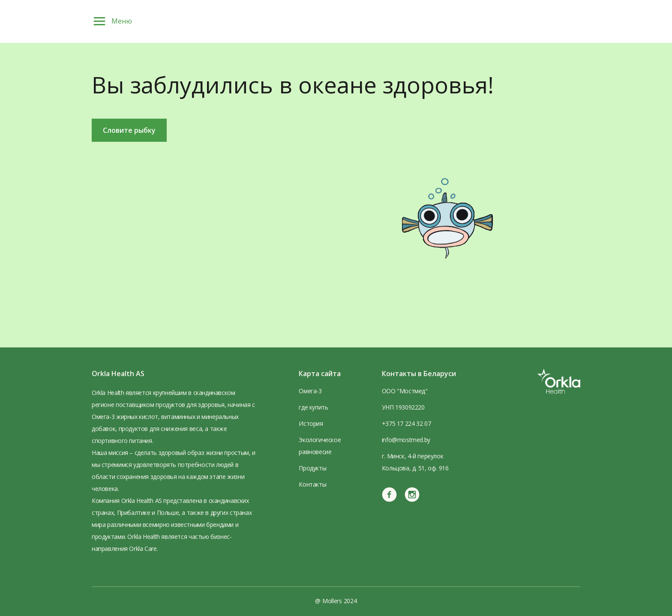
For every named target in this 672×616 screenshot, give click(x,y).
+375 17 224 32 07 (406, 423)
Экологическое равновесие (320, 446)
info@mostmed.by (406, 440)
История (311, 423)
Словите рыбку (129, 130)
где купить (313, 407)
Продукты (312, 468)
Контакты (312, 484)
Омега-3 (310, 391)
